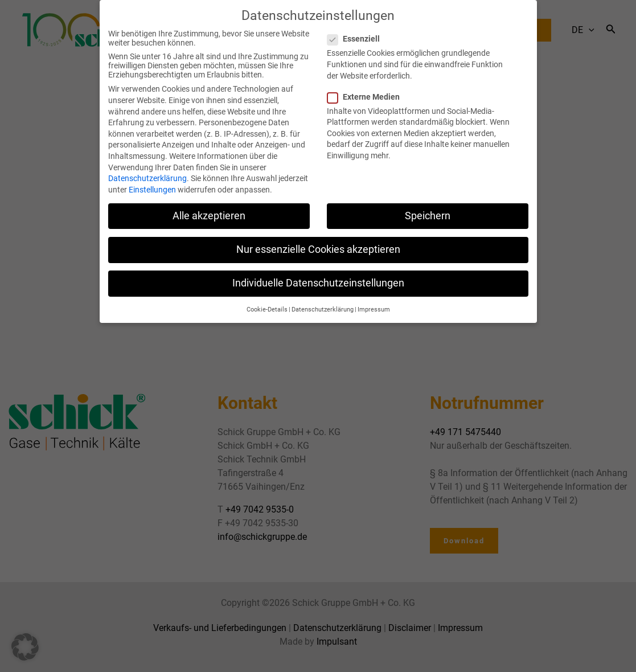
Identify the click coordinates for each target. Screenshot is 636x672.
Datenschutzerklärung (147, 169)
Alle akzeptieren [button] (209, 206)
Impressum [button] (374, 300)
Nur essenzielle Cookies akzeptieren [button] (318, 240)
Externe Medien (367, 87)
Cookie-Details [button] (267, 300)
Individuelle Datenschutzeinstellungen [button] (318, 274)
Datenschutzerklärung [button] (323, 300)
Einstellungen (152, 180)
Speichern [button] (428, 206)
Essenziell (357, 30)
